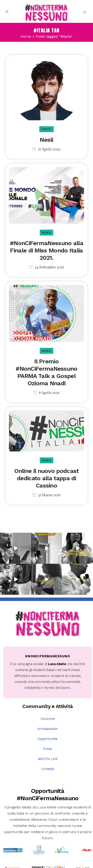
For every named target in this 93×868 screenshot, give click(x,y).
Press (48, 696)
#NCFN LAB (48, 706)
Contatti (48, 716)
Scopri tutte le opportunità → (48, 825)
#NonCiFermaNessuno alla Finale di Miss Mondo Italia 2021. (46, 250)
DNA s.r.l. (42, 864)
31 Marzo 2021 (46, 495)
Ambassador (48, 675)
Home (26, 36)
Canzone (48, 665)
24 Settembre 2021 (46, 267)
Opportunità (48, 686)
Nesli (46, 140)
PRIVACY (60, 864)
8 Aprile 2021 (46, 393)
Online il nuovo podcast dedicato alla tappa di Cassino (47, 478)
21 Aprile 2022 (46, 149)
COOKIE (77, 864)
